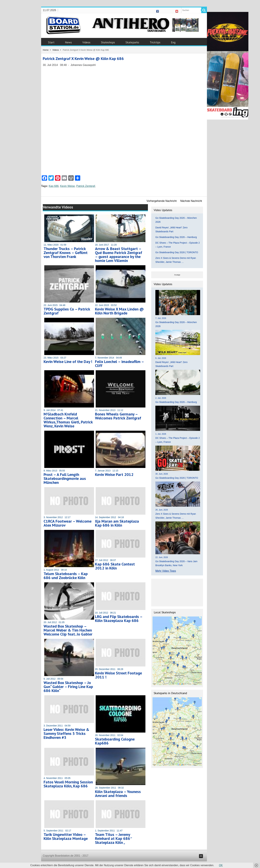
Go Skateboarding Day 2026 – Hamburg (176, 237)
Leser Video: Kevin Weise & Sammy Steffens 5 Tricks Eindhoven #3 (66, 733)
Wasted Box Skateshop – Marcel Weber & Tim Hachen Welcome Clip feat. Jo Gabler (68, 630)
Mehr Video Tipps (166, 571)
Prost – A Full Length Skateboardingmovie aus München (65, 478)
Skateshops (108, 42)
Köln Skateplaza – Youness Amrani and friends (118, 794)
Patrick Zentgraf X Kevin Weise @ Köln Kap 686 (83, 59)
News (68, 42)
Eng (173, 42)
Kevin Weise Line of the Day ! (68, 362)
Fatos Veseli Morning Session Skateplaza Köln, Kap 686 (68, 784)
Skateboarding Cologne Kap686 (115, 741)
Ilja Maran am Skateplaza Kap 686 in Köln (117, 523)
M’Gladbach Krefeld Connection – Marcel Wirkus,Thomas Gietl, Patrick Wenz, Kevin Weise (68, 420)
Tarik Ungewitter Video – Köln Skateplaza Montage (66, 836)
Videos (86, 42)
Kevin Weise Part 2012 (114, 474)
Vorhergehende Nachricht (162, 201)
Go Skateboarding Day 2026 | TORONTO (177, 252)
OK (221, 865)
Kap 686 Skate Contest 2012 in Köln (115, 566)
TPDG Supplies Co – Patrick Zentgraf (67, 311)
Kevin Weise (67, 186)
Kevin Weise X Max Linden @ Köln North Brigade (119, 311)
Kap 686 (54, 186)
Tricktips (155, 42)
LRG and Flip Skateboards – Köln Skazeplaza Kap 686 (119, 619)
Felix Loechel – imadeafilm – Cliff (119, 364)
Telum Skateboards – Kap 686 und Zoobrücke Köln (66, 576)
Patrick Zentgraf (86, 186)
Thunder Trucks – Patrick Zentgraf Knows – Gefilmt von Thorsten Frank (66, 253)
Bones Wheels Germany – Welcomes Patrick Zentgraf (118, 416)
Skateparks (132, 42)
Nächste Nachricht (191, 201)
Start (51, 42)
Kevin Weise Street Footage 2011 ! (118, 675)
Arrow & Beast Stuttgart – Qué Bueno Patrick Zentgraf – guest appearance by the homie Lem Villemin (119, 255)
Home (46, 50)
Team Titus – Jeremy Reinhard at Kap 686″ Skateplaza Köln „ (114, 838)
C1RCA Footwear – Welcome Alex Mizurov (68, 523)
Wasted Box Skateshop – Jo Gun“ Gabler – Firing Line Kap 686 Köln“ (68, 687)
